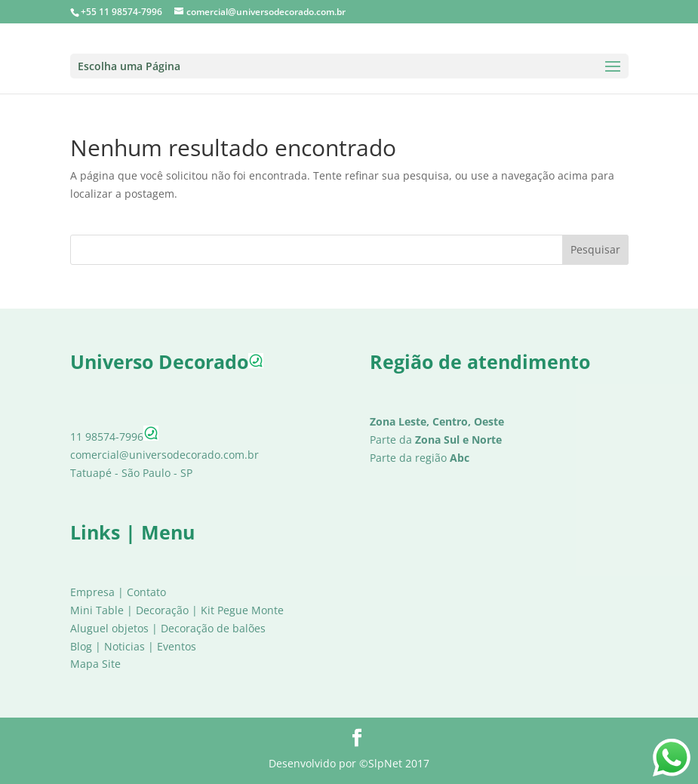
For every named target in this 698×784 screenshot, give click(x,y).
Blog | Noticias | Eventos (133, 646)
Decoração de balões (213, 628)
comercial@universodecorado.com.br (165, 455)
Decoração (162, 610)
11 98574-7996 (114, 437)
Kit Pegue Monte (242, 610)
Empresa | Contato (118, 592)
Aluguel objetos (109, 628)
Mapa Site (95, 664)
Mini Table (97, 610)
